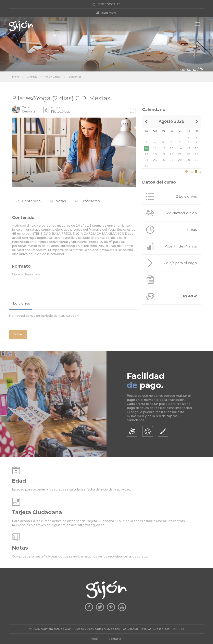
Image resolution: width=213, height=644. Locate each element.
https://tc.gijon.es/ (92, 525)
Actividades (53, 77)
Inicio (16, 77)
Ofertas (32, 77)
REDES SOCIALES (109, 4)
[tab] (28, 201)
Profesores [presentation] (87, 201)
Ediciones (75, 77)
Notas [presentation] (58, 201)
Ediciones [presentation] (22, 303)
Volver (18, 334)
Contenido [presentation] (28, 201)
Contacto (115, 639)
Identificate (109, 13)
